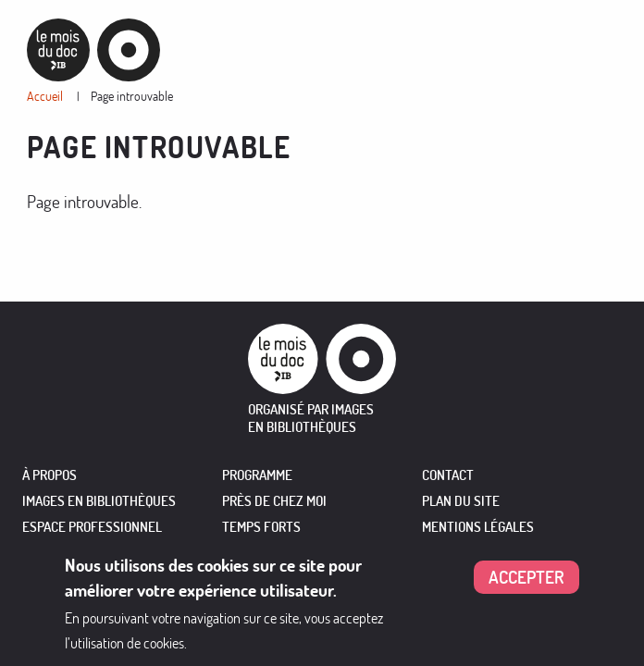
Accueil (45, 96)
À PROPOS (50, 475)
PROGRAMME (257, 475)
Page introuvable (132, 96)
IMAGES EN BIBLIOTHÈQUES (99, 501)
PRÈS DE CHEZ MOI (274, 501)
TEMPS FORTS (261, 527)
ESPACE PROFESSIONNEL (92, 527)
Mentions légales (478, 527)
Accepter (526, 580)
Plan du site (461, 501)
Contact (448, 475)
